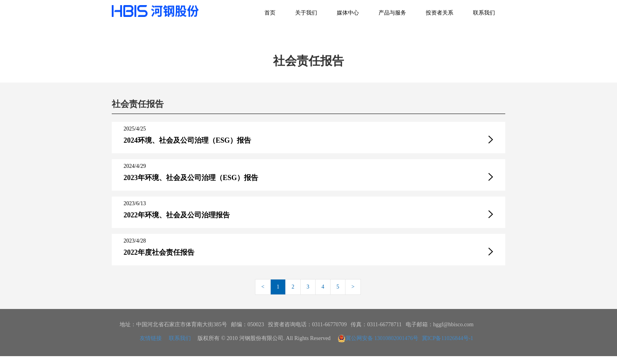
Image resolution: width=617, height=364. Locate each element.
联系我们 (484, 13)
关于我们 (306, 13)
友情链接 (151, 338)
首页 (270, 13)
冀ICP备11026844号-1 (448, 338)
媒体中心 (348, 13)
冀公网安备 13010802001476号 (378, 338)
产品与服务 (392, 13)
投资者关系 (440, 13)
